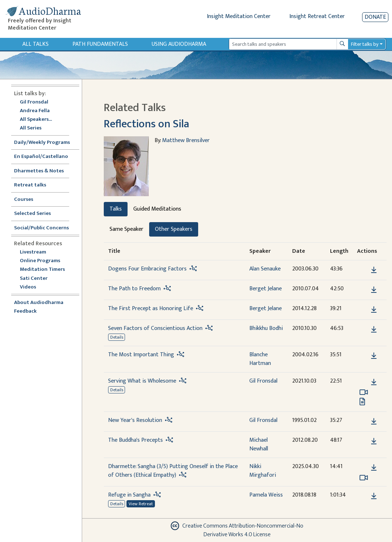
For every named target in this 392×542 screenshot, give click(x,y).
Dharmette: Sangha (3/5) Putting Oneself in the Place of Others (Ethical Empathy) (173, 471)
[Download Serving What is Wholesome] (374, 382)
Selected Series (37, 214)
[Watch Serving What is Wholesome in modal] (364, 392)
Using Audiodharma (179, 44)
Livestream (33, 252)
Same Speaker (126, 229)
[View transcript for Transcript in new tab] (362, 402)
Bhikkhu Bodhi (266, 328)
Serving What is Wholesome (142, 381)
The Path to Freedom (134, 289)
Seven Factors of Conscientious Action (155, 328)
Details (117, 337)
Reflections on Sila (146, 124)
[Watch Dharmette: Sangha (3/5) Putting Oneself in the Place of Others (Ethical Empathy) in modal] (364, 478)
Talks (116, 209)
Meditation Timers (42, 270)
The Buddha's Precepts (135, 440)
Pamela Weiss (266, 495)
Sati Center (34, 279)
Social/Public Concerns (41, 228)
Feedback (25, 311)
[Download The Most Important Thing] (374, 356)
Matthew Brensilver (186, 140)
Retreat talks (30, 185)
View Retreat (141, 504)
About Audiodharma (39, 303)
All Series (31, 128)
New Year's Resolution (135, 420)
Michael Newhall (259, 444)
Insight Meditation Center (239, 16)
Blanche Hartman (260, 359)
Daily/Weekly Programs (46, 143)
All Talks (35, 44)
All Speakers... (36, 120)
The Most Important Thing (141, 355)
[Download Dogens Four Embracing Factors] (374, 270)
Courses (24, 200)
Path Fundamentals (100, 44)
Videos (32, 287)
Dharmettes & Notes (39, 171)
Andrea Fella (35, 111)
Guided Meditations (157, 209)
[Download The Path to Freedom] (374, 290)
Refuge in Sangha (129, 495)
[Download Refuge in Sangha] (374, 496)
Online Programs (40, 261)
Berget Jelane (266, 289)
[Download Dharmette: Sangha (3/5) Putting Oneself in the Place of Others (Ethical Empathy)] (374, 468)
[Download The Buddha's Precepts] (374, 441)
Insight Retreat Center (317, 16)
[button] (363, 270)
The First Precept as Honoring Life (151, 309)
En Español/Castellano (41, 157)
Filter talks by (365, 44)
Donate (375, 17)
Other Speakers (174, 229)
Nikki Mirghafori (263, 471)
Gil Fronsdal (34, 102)
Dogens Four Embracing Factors (147, 269)
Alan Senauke (265, 269)
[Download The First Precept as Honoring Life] (374, 310)
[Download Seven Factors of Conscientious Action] (374, 330)
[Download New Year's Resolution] (374, 422)
